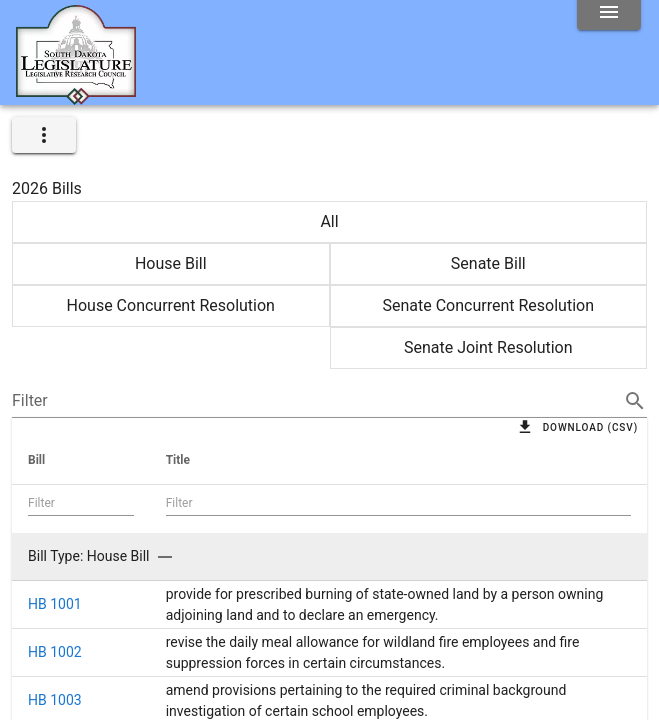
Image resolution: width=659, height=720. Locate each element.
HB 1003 (55, 700)
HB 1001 (55, 604)
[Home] (76, 97)
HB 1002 (55, 652)
